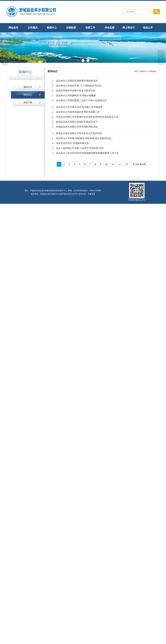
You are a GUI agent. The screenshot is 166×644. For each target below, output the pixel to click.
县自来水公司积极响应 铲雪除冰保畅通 (76, 96)
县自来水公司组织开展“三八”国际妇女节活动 (79, 86)
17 (127, 164)
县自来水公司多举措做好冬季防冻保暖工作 (78, 112)
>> (120, 164)
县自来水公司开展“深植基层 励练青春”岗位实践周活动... (84, 138)
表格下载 (28, 102)
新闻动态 (28, 95)
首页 (136, 71)
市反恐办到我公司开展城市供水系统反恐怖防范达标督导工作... (88, 117)
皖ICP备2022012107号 (69, 194)
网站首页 (13, 28)
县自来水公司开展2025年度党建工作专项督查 (79, 107)
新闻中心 (52, 28)
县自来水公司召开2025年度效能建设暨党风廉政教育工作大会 (87, 153)
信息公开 (148, 28)
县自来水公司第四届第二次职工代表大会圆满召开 (81, 100)
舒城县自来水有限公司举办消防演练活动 (77, 127)
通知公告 (28, 87)
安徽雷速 (91, 194)
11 (113, 164)
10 (106, 164)
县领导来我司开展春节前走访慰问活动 (76, 91)
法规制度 (71, 28)
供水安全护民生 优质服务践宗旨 (72, 143)
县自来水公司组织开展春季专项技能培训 (77, 81)
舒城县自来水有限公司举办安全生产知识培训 (79, 133)
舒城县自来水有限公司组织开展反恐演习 (77, 122)
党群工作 (90, 28)
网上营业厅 (129, 28)
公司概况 (33, 28)
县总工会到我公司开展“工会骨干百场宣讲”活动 (80, 148)
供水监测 (109, 28)
